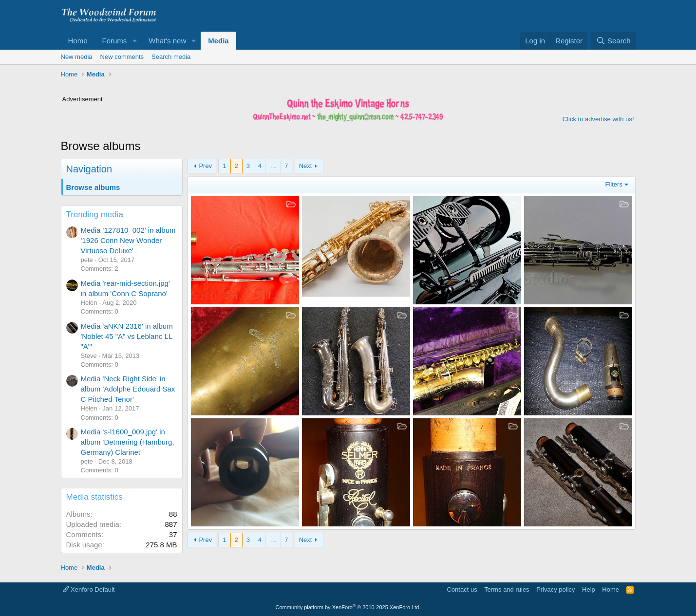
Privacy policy (555, 589)
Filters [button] (614, 184)
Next (306, 166)
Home (78, 41)
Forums (115, 41)
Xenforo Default (89, 589)
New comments (122, 57)
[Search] (613, 41)
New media (77, 57)
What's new (167, 41)
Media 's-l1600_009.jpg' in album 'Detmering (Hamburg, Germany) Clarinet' (128, 442)
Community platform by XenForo (348, 607)
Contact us (462, 589)
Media (218, 41)
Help (589, 589)
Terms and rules (507, 589)
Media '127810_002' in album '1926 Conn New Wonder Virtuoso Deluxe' (128, 240)
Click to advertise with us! (598, 119)
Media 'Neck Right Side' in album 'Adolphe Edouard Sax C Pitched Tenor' (128, 389)
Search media (171, 57)
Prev (205, 166)
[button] (134, 41)
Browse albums (93, 187)
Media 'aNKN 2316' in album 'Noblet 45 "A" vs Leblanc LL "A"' (127, 336)
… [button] (273, 166)
